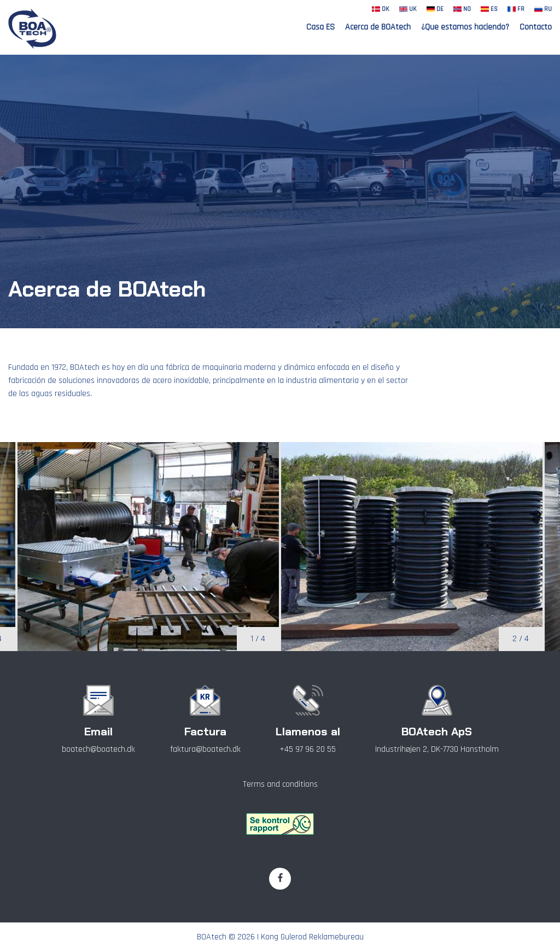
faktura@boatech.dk (205, 749)
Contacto (536, 27)
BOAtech (212, 937)
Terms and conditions (280, 784)
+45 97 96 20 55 (308, 749)
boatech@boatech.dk (98, 749)
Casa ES (320, 27)
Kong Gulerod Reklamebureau (312, 937)
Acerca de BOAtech (378, 27)
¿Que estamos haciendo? (465, 27)
